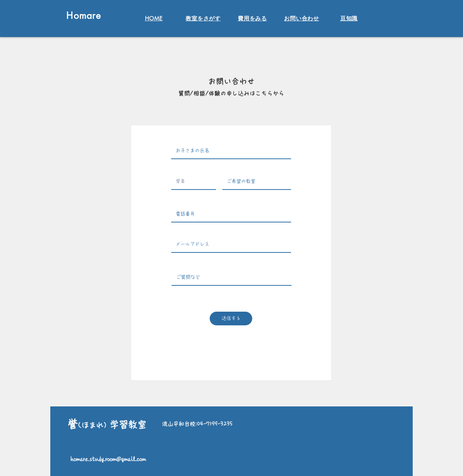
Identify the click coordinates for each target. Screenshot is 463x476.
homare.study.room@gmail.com (108, 459)
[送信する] (231, 319)
